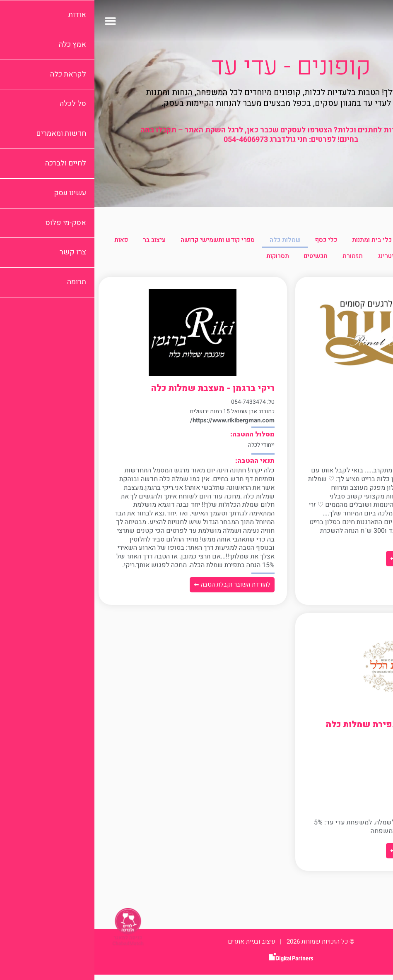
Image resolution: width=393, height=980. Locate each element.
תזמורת (222, 260)
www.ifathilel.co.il (352, 778)
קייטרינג (260, 260)
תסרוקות (143, 260)
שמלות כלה (181, 241)
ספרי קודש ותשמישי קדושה (112, 241)
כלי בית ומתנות (272, 241)
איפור (346, 241)
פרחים (342, 260)
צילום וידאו (302, 260)
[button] (16, 21)
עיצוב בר (47, 241)
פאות (374, 260)
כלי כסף (224, 241)
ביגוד (315, 241)
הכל (375, 241)
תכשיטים (183, 260)
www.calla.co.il (356, 426)
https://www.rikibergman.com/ (138, 426)
